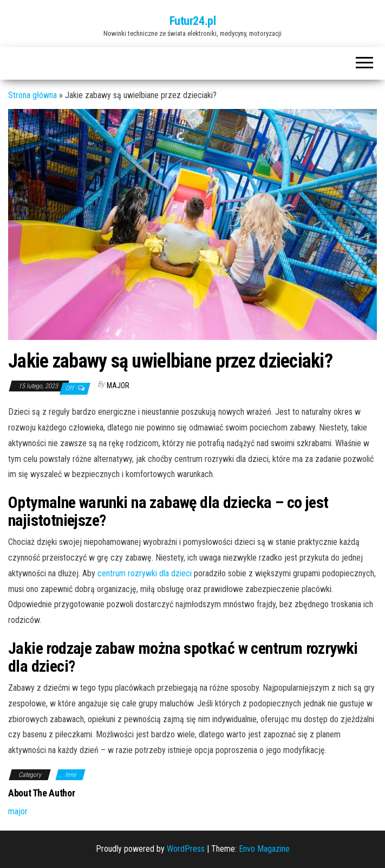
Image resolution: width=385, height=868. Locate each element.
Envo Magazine (264, 849)
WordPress (186, 849)
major (118, 385)
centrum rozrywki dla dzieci (145, 573)
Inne (70, 775)
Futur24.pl (193, 21)
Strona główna (32, 95)
